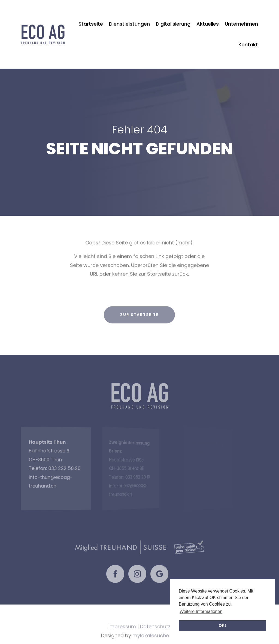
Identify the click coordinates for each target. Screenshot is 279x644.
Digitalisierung (173, 14)
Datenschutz (155, 635)
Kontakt (248, 35)
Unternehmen (241, 14)
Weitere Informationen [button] (201, 611)
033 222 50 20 (54, 468)
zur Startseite (139, 323)
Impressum (122, 635)
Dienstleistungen (129, 14)
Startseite (91, 14)
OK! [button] (222, 625)
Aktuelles (208, 14)
